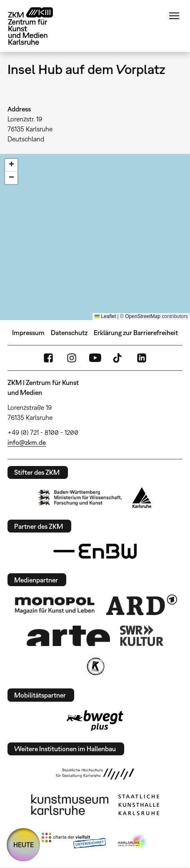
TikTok (118, 358)
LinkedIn (142, 358)
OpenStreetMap (143, 316)
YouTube (95, 358)
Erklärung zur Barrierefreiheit (136, 333)
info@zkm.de (27, 442)
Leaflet (105, 316)
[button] (11, 165)
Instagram (72, 358)
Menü (174, 16)
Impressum (28, 333)
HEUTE (24, 845)
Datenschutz (69, 333)
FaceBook (48, 358)
